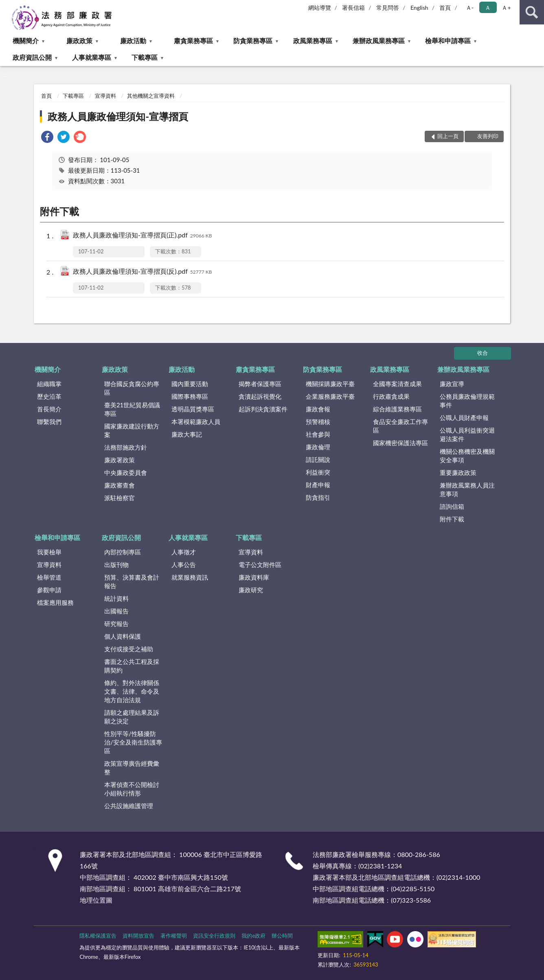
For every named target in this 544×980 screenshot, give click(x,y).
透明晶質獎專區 (193, 409)
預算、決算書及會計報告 (132, 581)
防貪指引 (318, 497)
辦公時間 (282, 936)
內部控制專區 (123, 552)
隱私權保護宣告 (98, 936)
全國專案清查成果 (397, 384)
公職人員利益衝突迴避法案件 (467, 434)
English (419, 8)
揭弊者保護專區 (260, 384)
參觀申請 (49, 590)
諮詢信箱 (452, 506)
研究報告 (116, 624)
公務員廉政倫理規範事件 (467, 401)
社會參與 (318, 434)
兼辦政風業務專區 (379, 41)
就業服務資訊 (190, 577)
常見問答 (388, 8)
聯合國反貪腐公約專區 (132, 388)
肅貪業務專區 (193, 41)
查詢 (532, 12)
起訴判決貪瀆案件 (263, 409)
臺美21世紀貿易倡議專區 (132, 409)
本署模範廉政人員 (196, 422)
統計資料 (116, 598)
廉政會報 (318, 409)
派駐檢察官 (120, 498)
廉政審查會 (120, 485)
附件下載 (452, 519)
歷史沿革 (49, 396)
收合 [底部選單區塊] (483, 353)
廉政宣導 (452, 384)
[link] (47, 138)
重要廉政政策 (458, 472)
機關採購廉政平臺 (330, 384)
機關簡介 (26, 41)
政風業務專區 (313, 41)
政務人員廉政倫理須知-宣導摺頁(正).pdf (142, 236)
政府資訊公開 (32, 57)
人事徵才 (184, 552)
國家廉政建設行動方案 (132, 430)
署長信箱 (353, 8)
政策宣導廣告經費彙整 (132, 768)
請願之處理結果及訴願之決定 (132, 717)
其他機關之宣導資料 (151, 96)
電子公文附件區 (260, 565)
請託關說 (318, 459)
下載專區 (145, 57)
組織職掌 (49, 384)
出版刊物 (116, 565)
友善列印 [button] (488, 136)
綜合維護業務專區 (397, 409)
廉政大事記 (187, 434)
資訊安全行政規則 (214, 936)
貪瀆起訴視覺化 (260, 396)
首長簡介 (49, 409)
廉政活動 (133, 41)
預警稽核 (318, 422)
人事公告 (184, 565)
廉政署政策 (120, 460)
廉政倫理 (318, 447)
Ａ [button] (488, 8)
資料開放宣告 (138, 936)
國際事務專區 (190, 396)
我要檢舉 (49, 552)
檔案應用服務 (55, 602)
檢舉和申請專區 (448, 41)
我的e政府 (253, 936)
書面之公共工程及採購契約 (132, 666)
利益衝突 (318, 472)
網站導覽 (320, 8)
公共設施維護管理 (129, 806)
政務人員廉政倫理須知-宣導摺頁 (118, 116)
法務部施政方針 (126, 447)
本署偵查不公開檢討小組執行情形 (132, 789)
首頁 (445, 8)
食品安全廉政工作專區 (400, 426)
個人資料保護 (123, 636)
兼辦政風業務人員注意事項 (467, 489)
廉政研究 (251, 590)
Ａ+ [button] (506, 8)
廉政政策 (79, 41)
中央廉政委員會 (126, 472)
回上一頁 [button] (448, 136)
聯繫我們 (49, 422)
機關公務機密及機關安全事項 (467, 456)
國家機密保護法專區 (400, 443)
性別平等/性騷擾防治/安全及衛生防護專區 (133, 742)
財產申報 (318, 485)
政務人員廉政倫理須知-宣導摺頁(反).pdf (142, 272)
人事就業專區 (92, 57)
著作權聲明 (174, 936)
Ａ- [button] (470, 8)
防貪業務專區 (253, 41)
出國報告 (116, 611)
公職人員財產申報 (464, 417)
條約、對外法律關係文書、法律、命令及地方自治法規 (132, 691)
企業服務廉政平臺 (330, 396)
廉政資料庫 (254, 577)
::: (7, 6)
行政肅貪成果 (391, 396)
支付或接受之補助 (129, 649)
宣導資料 (105, 96)
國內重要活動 (190, 384)
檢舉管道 (49, 577)
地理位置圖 (96, 900)
